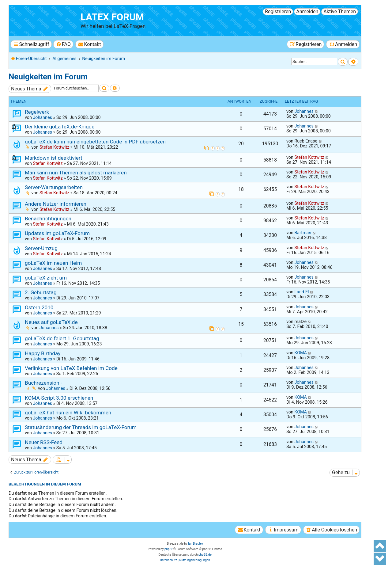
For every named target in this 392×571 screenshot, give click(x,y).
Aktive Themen (340, 11)
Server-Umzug (41, 248)
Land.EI (302, 292)
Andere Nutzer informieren (56, 204)
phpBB (169, 549)
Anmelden (307, 11)
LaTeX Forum (112, 17)
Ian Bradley (196, 544)
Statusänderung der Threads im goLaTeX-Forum (81, 427)
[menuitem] (63, 44)
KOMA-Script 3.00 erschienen (59, 398)
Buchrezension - (43, 383)
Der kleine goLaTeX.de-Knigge (60, 127)
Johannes (42, 117)
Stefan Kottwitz (54, 147)
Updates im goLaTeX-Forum (57, 233)
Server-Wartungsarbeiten (54, 187)
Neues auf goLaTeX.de (51, 322)
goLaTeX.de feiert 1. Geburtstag (62, 338)
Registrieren (278, 11)
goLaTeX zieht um (46, 278)
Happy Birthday (43, 353)
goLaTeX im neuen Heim (53, 263)
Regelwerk (37, 112)
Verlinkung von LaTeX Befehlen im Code (71, 368)
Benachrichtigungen (48, 219)
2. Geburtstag (41, 292)
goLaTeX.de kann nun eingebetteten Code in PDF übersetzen (95, 142)
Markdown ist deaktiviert (54, 158)
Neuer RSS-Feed (44, 442)
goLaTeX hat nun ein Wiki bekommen (68, 413)
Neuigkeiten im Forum (48, 77)
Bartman (303, 233)
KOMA (301, 353)
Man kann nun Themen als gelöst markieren (76, 173)
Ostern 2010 (39, 307)
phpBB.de (205, 555)
